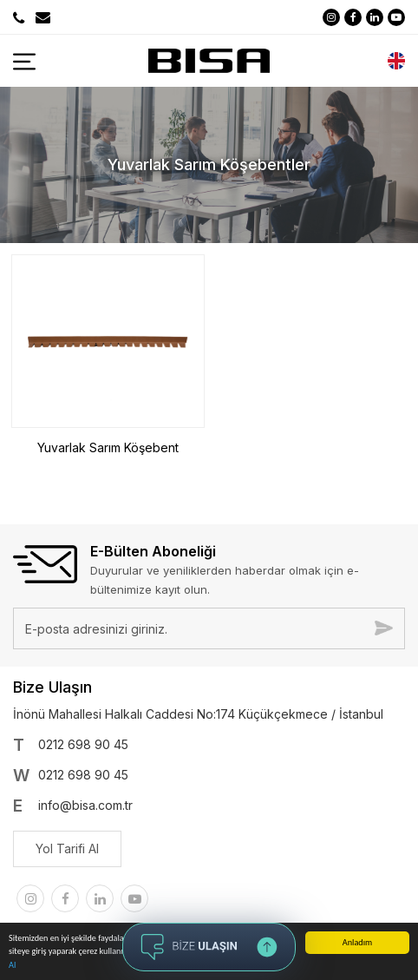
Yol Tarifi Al (67, 848)
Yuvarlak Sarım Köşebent (108, 447)
